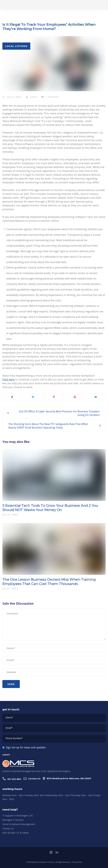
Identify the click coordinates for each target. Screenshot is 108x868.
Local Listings (16, 46)
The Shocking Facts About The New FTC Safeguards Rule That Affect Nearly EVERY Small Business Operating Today (48, 426)
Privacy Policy (77, 862)
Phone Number (14, 738)
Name (9, 717)
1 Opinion (50, 97)
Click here (8, 379)
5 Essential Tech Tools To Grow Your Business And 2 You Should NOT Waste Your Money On (50, 508)
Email (9, 728)
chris (32, 97)
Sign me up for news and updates (26, 747)
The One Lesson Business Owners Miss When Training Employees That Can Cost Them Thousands (49, 582)
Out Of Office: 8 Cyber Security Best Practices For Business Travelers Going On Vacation (59, 413)
